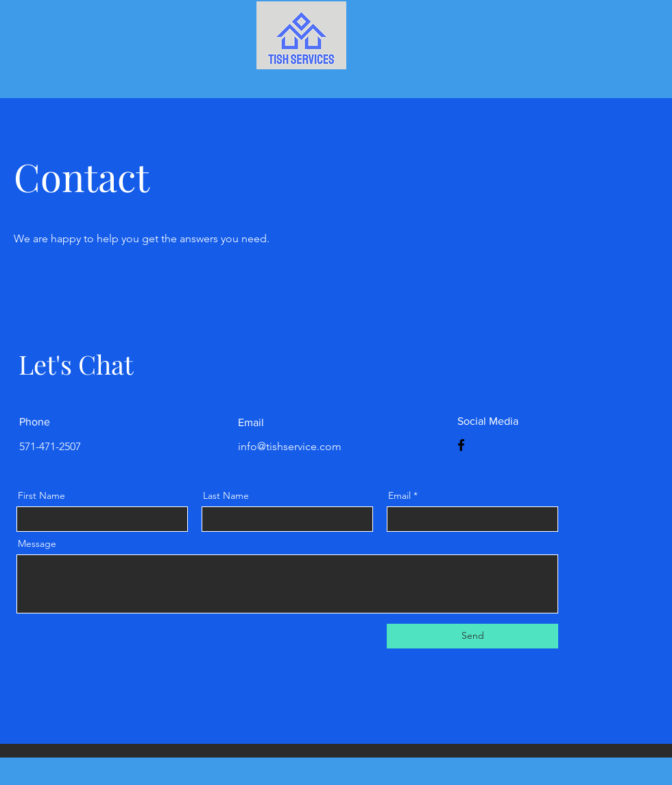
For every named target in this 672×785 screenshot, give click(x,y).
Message (37, 543)
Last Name (226, 495)
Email (399, 495)
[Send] (472, 636)
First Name (41, 495)
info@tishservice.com (290, 446)
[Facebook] (461, 445)
